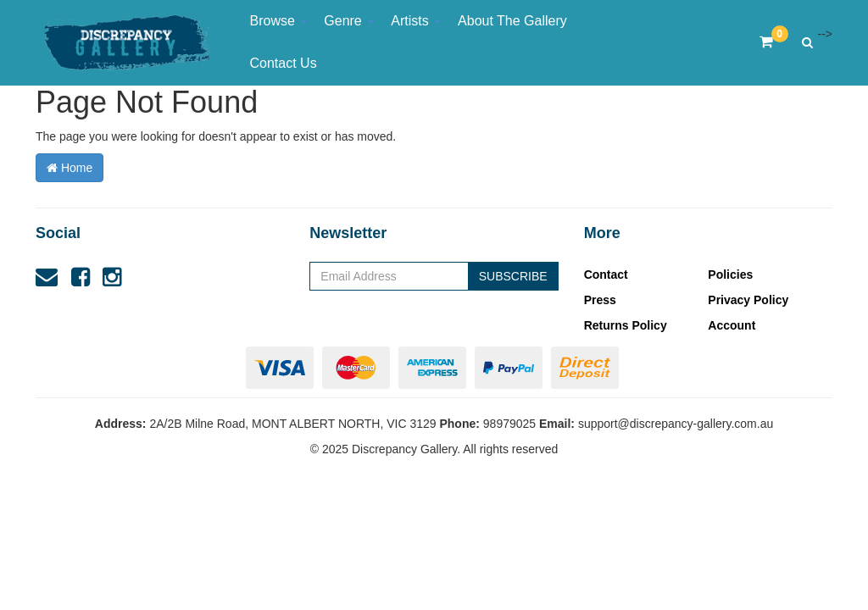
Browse (279, 21)
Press (600, 300)
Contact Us (284, 63)
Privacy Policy (748, 300)
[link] (81, 277)
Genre (349, 21)
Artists (416, 21)
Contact (606, 274)
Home (70, 168)
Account (732, 325)
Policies (730, 274)
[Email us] (47, 277)
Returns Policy (626, 325)
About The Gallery (512, 21)
